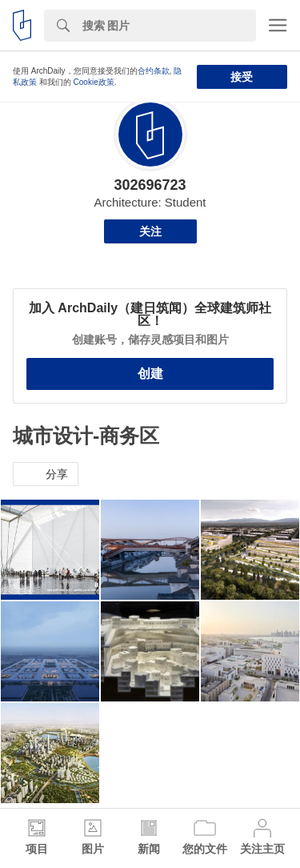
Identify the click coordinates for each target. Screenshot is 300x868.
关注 (150, 231)
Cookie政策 (94, 82)
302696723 (150, 185)
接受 (242, 77)
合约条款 (154, 71)
